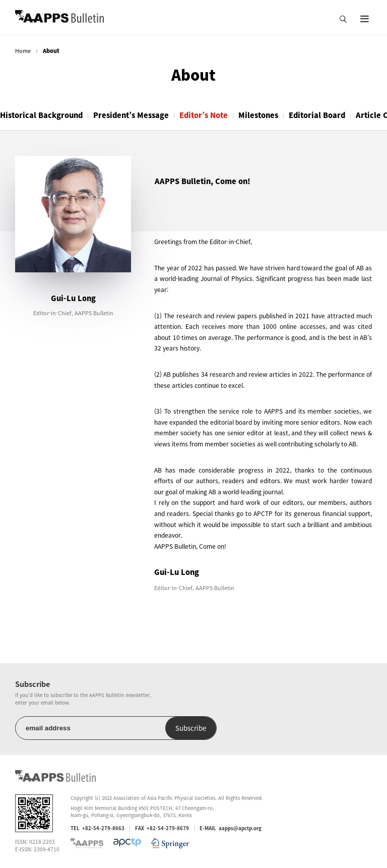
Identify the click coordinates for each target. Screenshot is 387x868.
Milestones (258, 115)
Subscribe (191, 728)
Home (23, 51)
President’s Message (131, 115)
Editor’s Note (204, 115)
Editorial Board (317, 115)
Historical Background (41, 115)
